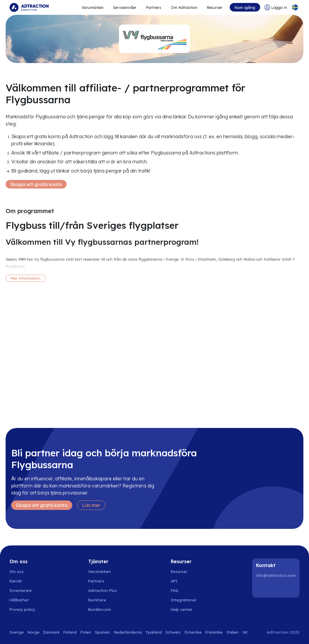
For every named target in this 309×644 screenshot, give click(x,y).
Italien (232, 632)
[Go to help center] (185, 609)
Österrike (193, 632)
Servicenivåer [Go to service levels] (125, 7)
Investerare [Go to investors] (21, 590)
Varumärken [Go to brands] (99, 571)
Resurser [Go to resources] (215, 7)
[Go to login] (276, 7)
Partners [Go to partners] (96, 581)
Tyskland (154, 632)
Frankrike (214, 632)
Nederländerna (128, 632)
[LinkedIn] (262, 588)
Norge (33, 632)
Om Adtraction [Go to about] (184, 7)
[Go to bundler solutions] (103, 609)
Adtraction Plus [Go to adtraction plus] (103, 590)
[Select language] (295, 7)
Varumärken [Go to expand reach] (93, 7)
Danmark (51, 632)
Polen (86, 632)
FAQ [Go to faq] (174, 590)
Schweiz (173, 632)
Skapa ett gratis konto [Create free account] (36, 184)
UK (245, 632)
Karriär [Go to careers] (16, 581)
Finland (70, 632)
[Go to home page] (29, 7)
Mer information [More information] (26, 278)
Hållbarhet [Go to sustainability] (19, 600)
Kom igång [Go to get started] (245, 7)
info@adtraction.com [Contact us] (276, 575)
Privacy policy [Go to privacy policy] (22, 609)
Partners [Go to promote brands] (154, 7)
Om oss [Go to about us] (17, 571)
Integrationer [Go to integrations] (184, 600)
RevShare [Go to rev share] (97, 600)
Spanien (103, 632)
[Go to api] (185, 581)
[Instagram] (277, 588)
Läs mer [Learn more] (91, 505)
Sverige (17, 632)
